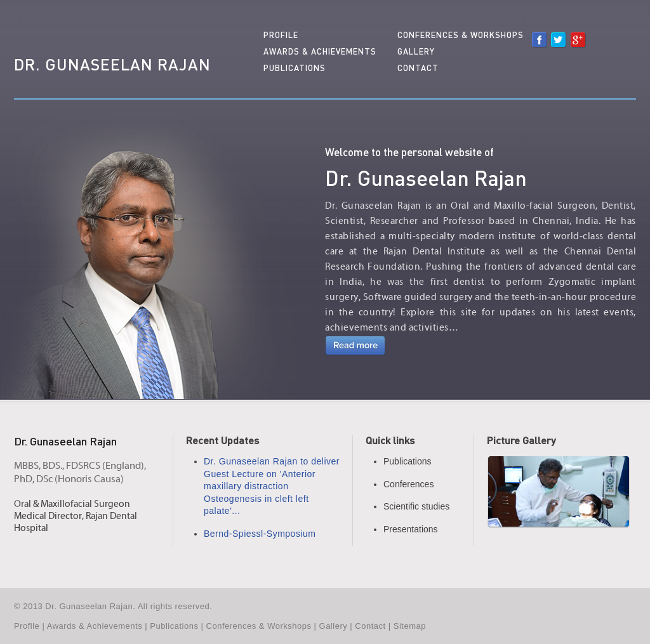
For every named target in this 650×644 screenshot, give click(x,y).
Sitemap (410, 626)
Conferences (408, 484)
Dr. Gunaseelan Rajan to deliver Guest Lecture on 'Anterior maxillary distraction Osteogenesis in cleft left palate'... (272, 486)
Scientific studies (416, 506)
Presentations (411, 529)
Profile (281, 35)
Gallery (416, 51)
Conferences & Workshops (461, 35)
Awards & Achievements (320, 51)
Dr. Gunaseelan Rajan (112, 64)
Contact (418, 68)
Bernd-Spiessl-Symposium (260, 534)
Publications (295, 68)
